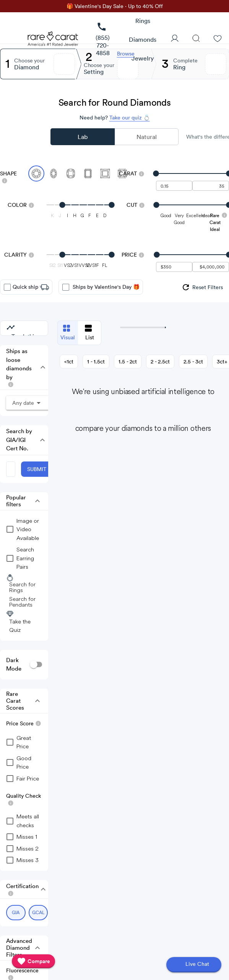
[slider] (193, 173)
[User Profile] (175, 39)
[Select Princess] (105, 173)
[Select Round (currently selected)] (36, 173)
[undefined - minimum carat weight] (174, 186)
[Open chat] (194, 965)
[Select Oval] (54, 173)
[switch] (36, 665)
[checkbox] (7, 287)
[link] (103, 40)
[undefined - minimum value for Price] (174, 267)
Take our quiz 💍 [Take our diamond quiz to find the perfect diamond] (130, 118)
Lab (83, 137)
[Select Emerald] (88, 173)
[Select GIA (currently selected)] (16, 913)
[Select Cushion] (71, 173)
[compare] (33, 961)
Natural (147, 137)
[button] (40, 367)
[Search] (196, 39)
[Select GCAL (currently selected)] (38, 913)
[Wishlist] (218, 39)
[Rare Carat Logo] (53, 41)
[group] (202, 287)
